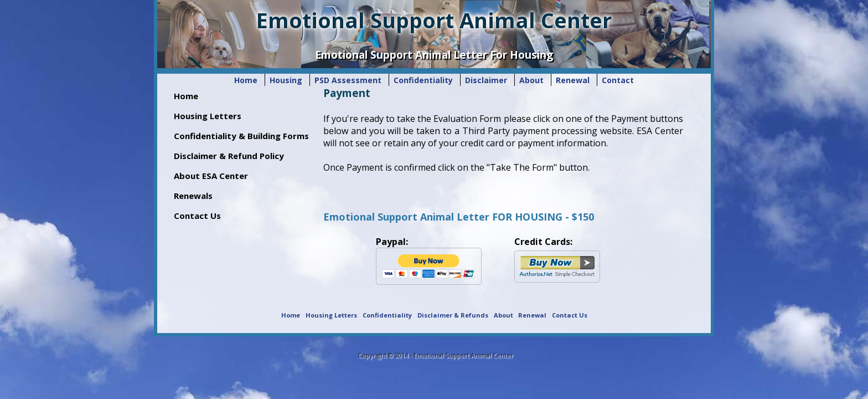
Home (246, 80)
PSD (348, 80)
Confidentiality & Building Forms (241, 136)
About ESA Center (211, 176)
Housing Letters (208, 116)
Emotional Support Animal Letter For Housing (434, 55)
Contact (618, 80)
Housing (287, 80)
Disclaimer (486, 80)
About (533, 80)
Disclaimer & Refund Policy (229, 156)
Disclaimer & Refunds (453, 315)
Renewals (193, 196)
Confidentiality (423, 80)
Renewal (573, 80)
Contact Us (197, 216)
